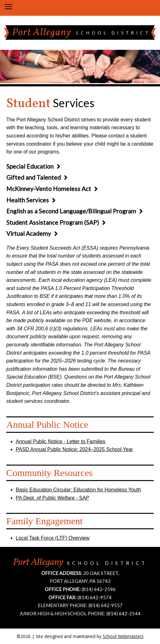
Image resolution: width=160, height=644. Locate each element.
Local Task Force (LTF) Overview (53, 538)
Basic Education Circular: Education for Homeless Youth (78, 490)
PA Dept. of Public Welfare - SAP (52, 498)
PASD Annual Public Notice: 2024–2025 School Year (74, 449)
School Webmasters (123, 636)
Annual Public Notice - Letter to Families (61, 441)
